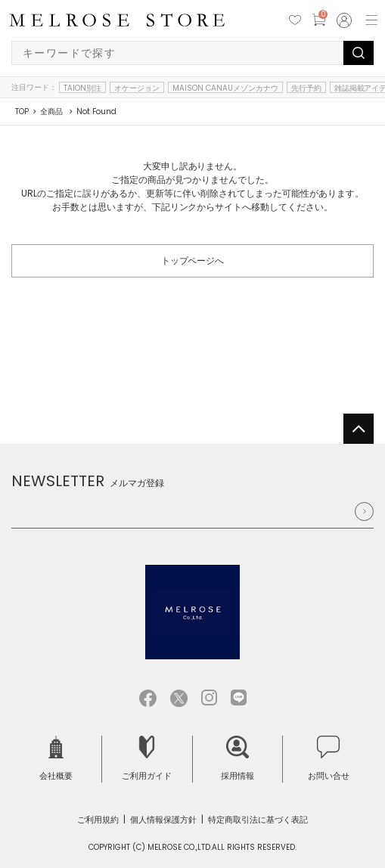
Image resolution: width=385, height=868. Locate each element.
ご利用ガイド (147, 759)
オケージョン (137, 88)
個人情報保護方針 (163, 820)
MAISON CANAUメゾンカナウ (225, 88)
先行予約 (306, 88)
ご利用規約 (98, 820)
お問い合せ (329, 759)
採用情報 (238, 759)
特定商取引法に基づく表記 (258, 820)
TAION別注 (82, 88)
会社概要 (56, 759)
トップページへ (193, 260)
